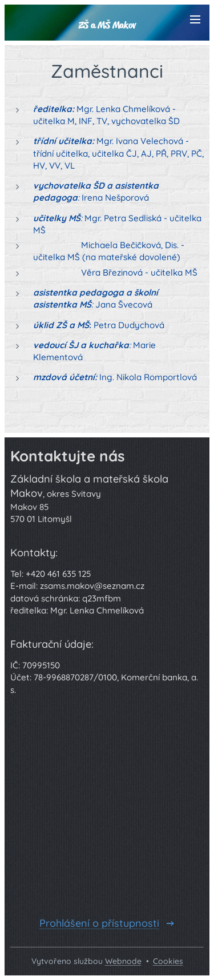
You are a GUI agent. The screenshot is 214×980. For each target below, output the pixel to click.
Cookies (168, 961)
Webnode (123, 961)
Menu (195, 19)
